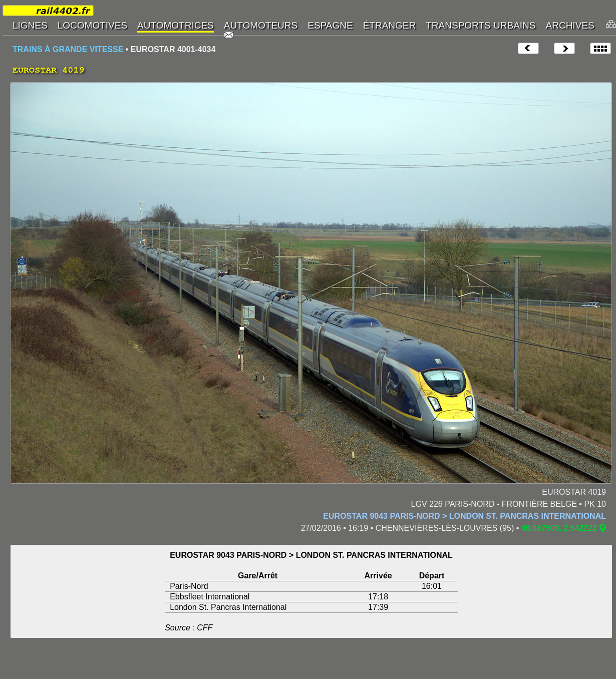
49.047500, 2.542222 (559, 528)
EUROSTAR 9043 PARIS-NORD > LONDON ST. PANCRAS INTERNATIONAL (465, 516)
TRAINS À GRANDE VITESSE (68, 49)
